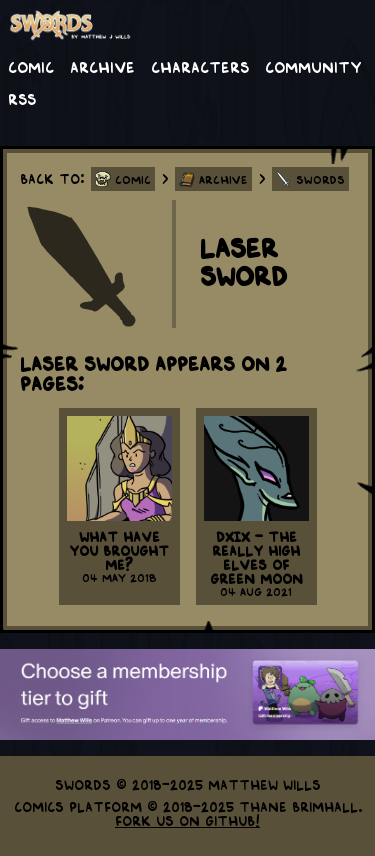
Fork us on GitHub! (187, 820)
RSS (22, 98)
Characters (200, 66)
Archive (102, 66)
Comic (31, 66)
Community (313, 66)
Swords (320, 179)
